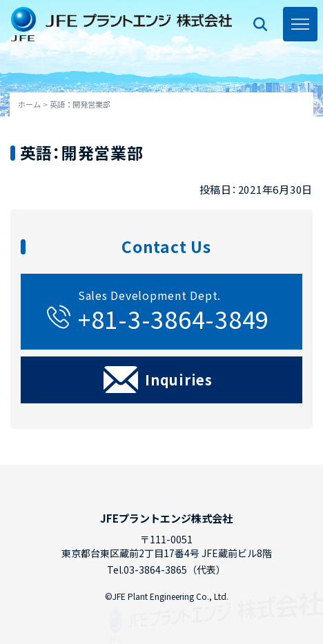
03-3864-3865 (155, 570)
